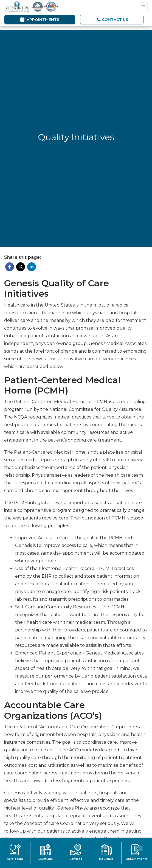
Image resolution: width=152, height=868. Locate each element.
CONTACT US (112, 19)
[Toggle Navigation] (143, 7)
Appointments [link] (40, 19)
